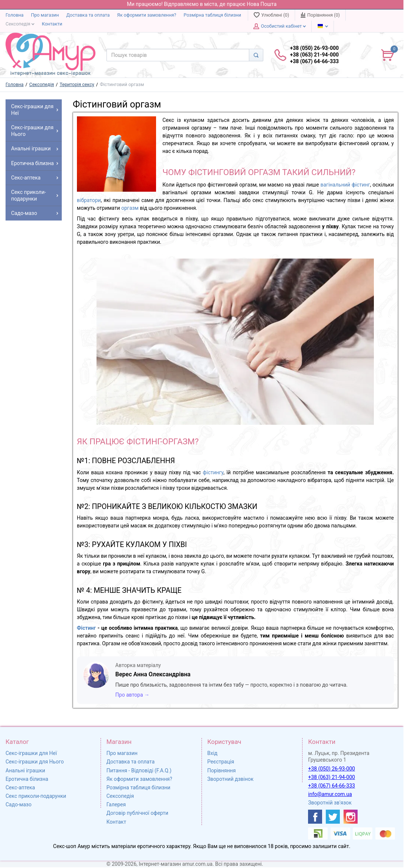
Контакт (116, 822)
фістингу (213, 472)
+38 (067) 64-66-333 (332, 786)
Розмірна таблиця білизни (213, 15)
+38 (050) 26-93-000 (332, 769)
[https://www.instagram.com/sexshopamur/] (351, 817)
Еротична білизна (27, 779)
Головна (15, 15)
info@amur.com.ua (330, 794)
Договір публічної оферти (137, 813)
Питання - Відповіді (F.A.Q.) (139, 770)
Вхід (213, 753)
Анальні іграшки (25, 770)
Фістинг (86, 628)
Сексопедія (20, 24)
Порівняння (222, 770)
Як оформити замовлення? (147, 15)
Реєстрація (221, 762)
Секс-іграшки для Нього (35, 762)
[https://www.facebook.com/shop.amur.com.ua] (315, 817)
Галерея (116, 804)
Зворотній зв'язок (330, 803)
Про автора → (132, 695)
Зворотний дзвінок (231, 779)
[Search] (256, 55)
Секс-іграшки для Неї (31, 753)
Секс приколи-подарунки (36, 796)
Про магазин (45, 15)
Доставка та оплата (88, 15)
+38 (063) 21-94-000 (332, 777)
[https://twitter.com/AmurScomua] (333, 817)
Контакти (52, 24)
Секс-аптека (20, 787)
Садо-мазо (18, 804)
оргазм (130, 208)
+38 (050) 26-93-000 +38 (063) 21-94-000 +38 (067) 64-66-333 (314, 55)
